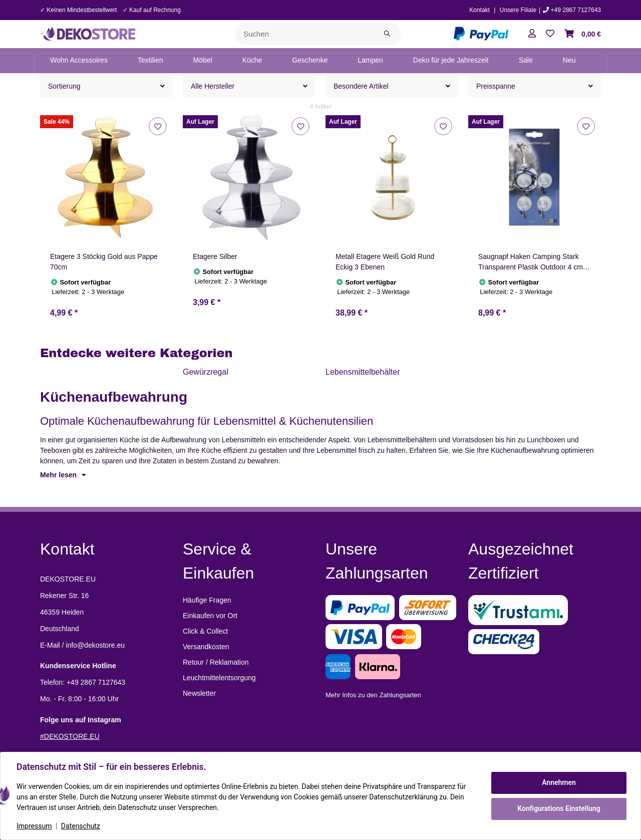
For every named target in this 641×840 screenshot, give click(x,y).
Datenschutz (81, 826)
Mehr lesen (63, 475)
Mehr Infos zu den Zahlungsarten (373, 695)
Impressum (34, 826)
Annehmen (559, 782)
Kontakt (479, 10)
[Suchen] (305, 34)
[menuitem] (79, 61)
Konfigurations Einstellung (559, 808)
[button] (532, 34)
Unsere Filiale (518, 10)
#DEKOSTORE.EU (70, 736)
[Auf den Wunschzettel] (157, 126)
